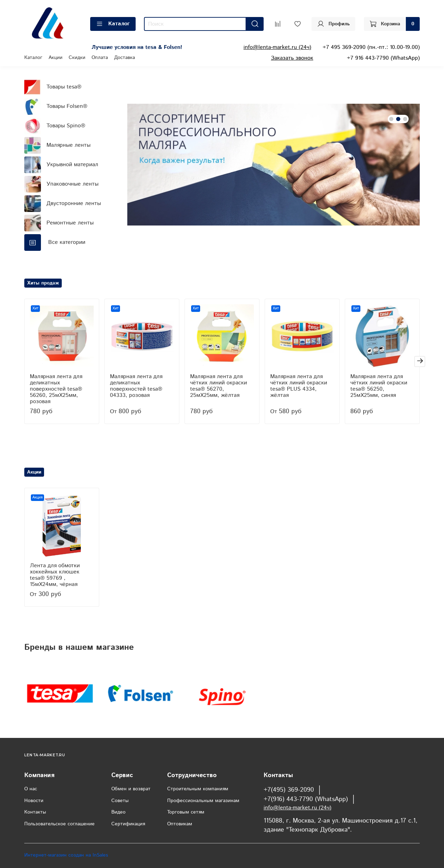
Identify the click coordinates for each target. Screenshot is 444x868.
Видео (118, 812)
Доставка (125, 58)
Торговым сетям (186, 812)
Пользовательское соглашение (59, 824)
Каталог (113, 24)
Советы (120, 801)
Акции (55, 58)
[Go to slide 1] (391, 119)
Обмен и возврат (131, 789)
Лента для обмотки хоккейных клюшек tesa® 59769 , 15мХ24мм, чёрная (55, 575)
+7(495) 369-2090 (289, 790)
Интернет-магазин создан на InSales (66, 855)
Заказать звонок (292, 58)
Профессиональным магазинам (203, 801)
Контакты (35, 812)
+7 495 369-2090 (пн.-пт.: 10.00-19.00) (371, 47)
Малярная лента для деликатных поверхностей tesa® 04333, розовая (136, 386)
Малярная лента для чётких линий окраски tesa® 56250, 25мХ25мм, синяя (379, 386)
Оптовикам (180, 824)
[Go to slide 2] (398, 119)
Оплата (100, 58)
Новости (34, 801)
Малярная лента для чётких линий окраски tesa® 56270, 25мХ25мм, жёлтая (219, 386)
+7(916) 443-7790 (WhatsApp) (306, 799)
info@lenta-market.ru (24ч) (277, 47)
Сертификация (128, 824)
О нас (31, 789)
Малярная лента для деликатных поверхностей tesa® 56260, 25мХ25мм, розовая (56, 389)
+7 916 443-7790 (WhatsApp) (383, 58)
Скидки (77, 58)
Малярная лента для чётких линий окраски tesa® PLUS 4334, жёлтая (299, 386)
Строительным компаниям (198, 789)
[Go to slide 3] (405, 119)
